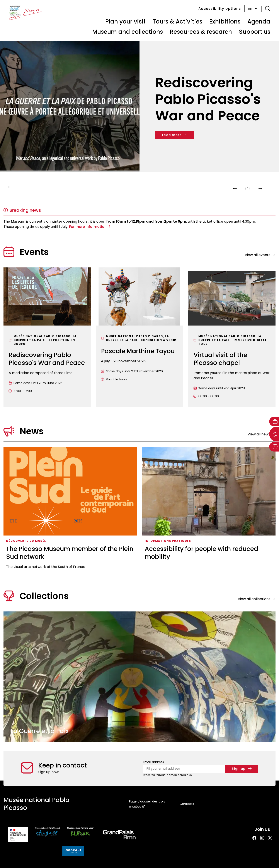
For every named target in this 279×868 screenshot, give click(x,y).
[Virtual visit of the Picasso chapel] (232, 337)
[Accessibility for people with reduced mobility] (209, 509)
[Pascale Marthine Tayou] (139, 337)
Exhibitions (225, 22)
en (253, 9)
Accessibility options (220, 9)
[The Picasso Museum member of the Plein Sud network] (70, 509)
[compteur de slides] (248, 189)
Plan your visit (125, 22)
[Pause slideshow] (10, 187)
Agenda (259, 22)
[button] (268, 9)
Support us (255, 32)
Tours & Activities (177, 22)
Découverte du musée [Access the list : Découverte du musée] (26, 541)
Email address (153, 762)
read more (174, 135)
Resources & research (201, 32)
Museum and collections (128, 32)
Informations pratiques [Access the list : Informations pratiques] (168, 541)
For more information (88, 227)
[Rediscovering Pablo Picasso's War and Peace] (47, 337)
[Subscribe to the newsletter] (242, 769)
